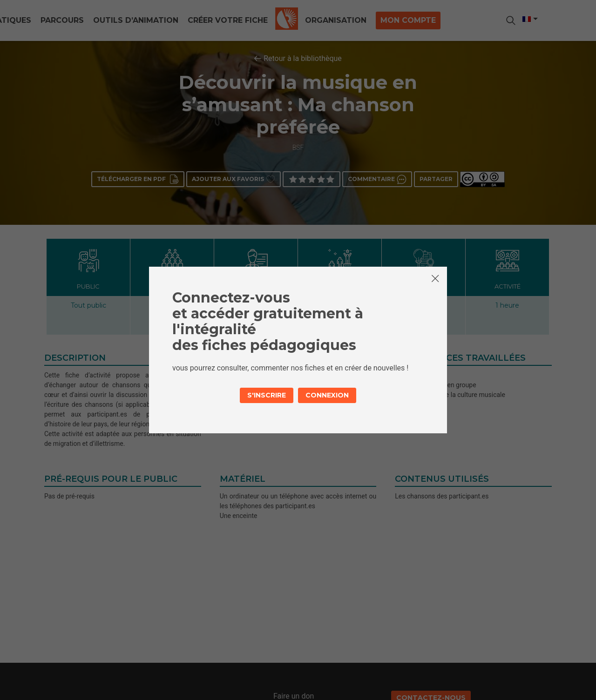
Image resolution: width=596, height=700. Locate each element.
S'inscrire (267, 395)
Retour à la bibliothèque (303, 58)
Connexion (327, 395)
